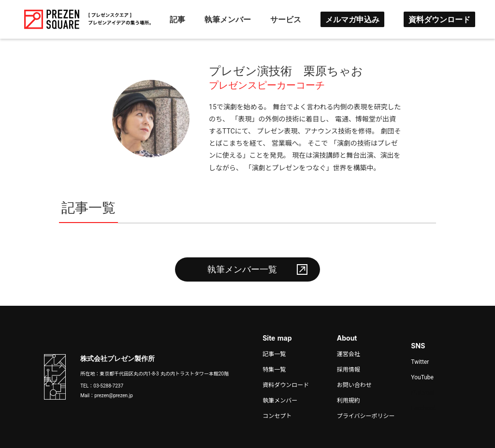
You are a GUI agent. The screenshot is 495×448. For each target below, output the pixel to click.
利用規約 (349, 401)
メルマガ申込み (352, 19)
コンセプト (277, 416)
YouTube (422, 377)
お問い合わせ (354, 385)
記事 (177, 19)
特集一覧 (274, 370)
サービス (286, 19)
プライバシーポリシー (366, 416)
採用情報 (349, 370)
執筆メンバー (228, 19)
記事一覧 (274, 354)
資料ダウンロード (439, 19)
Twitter (420, 362)
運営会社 (349, 354)
